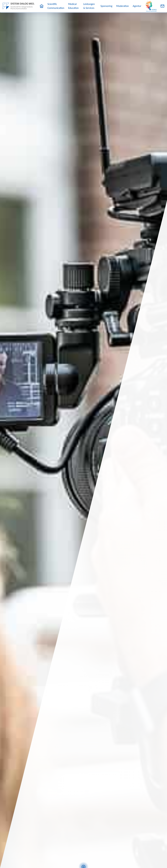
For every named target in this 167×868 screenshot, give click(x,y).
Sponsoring (106, 6)
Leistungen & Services (89, 6)
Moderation (123, 6)
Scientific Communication (56, 6)
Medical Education (73, 6)
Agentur (137, 6)
